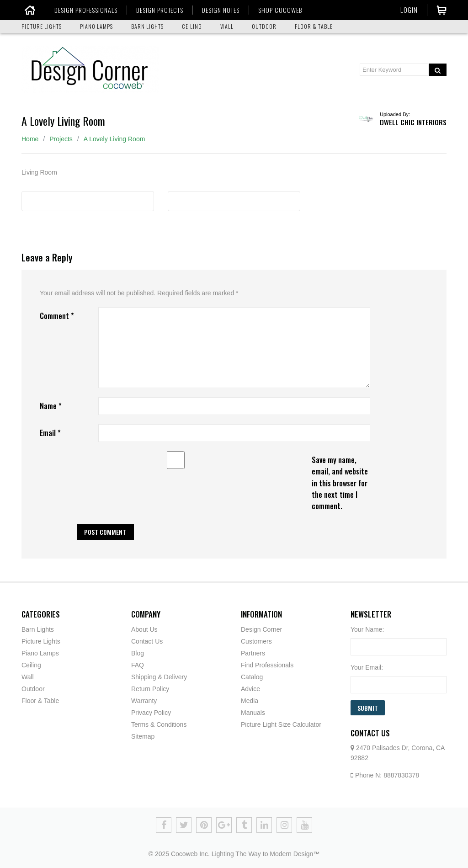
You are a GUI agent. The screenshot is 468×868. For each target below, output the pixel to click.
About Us (144, 629)
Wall (28, 677)
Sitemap (143, 736)
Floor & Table (40, 701)
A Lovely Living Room (114, 139)
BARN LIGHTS (147, 26)
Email (50, 433)
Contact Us (147, 641)
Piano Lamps (40, 653)
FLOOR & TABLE (314, 26)
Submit (368, 708)
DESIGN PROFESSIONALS (84, 10)
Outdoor (33, 689)
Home (30, 139)
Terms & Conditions (159, 724)
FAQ (138, 665)
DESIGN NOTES (218, 10)
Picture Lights (41, 641)
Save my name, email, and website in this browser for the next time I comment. (340, 483)
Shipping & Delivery (159, 677)
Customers (256, 641)
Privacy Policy (151, 713)
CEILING (192, 26)
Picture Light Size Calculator (281, 724)
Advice (250, 689)
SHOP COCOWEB (278, 10)
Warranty (144, 701)
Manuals (253, 713)
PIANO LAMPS (96, 26)
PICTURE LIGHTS (42, 26)
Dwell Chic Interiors (413, 122)
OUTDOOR (264, 26)
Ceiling (31, 665)
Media (250, 701)
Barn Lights (38, 629)
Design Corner (261, 629)
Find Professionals (267, 665)
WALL (227, 26)
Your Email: (367, 667)
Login (409, 10)
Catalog (252, 677)
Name (51, 406)
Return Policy (150, 689)
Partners (253, 653)
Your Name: (367, 629)
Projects (61, 139)
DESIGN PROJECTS (157, 10)
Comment (57, 316)
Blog (138, 653)
